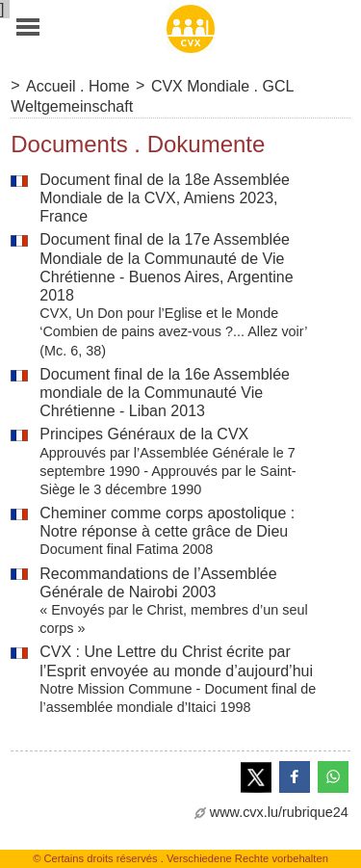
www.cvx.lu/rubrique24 (271, 812)
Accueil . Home (78, 86)
